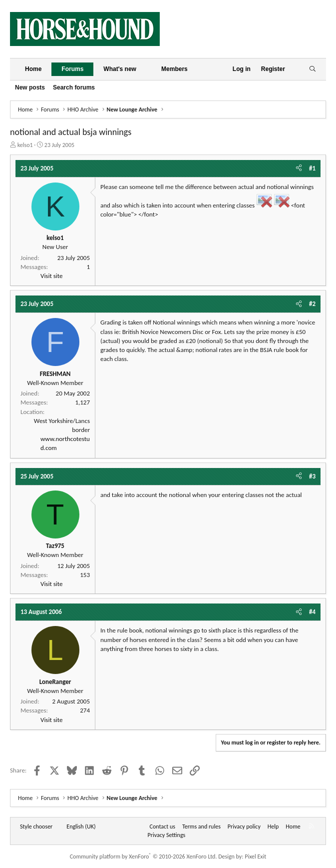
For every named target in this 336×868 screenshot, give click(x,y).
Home (33, 69)
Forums (72, 69)
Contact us (163, 826)
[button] (144, 69)
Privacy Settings (167, 835)
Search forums (74, 87)
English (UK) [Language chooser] (81, 826)
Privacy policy (244, 826)
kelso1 (25, 145)
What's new (120, 69)
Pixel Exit (255, 856)
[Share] (299, 168)
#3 (312, 476)
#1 (312, 168)
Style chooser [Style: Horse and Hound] (36, 826)
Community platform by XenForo (144, 856)
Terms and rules (201, 826)
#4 (312, 612)
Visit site (51, 276)
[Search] (312, 69)
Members (174, 69)
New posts (30, 87)
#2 (312, 304)
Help (273, 826)
